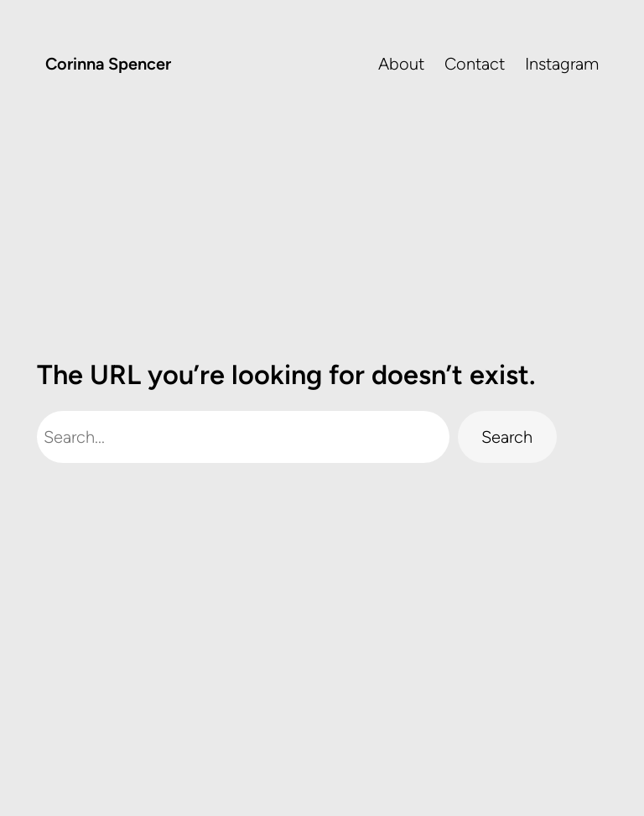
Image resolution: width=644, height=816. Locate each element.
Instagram (562, 64)
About (401, 64)
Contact (475, 64)
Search (507, 437)
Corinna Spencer (108, 64)
